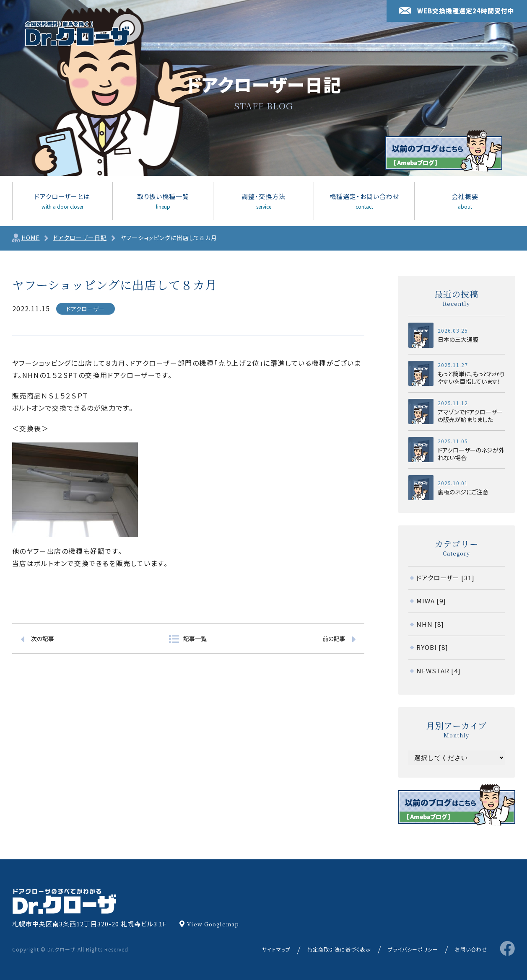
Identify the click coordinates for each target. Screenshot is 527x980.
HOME (31, 238)
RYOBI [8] (432, 647)
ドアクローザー (85, 309)
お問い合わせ (471, 949)
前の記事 (334, 639)
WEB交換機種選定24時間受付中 (457, 11)
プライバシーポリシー (413, 949)
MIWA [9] (431, 601)
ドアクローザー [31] (445, 578)
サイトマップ (276, 949)
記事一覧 (195, 639)
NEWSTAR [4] (439, 671)
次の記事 (43, 639)
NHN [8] (430, 624)
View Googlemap (213, 924)
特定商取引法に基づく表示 (339, 949)
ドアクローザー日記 (80, 238)
